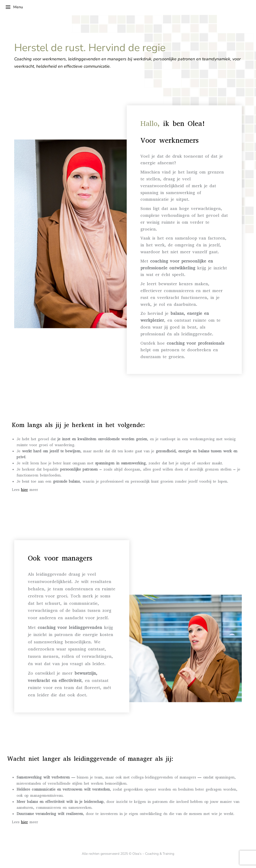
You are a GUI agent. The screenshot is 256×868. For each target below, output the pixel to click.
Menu (14, 7)
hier (24, 490)
